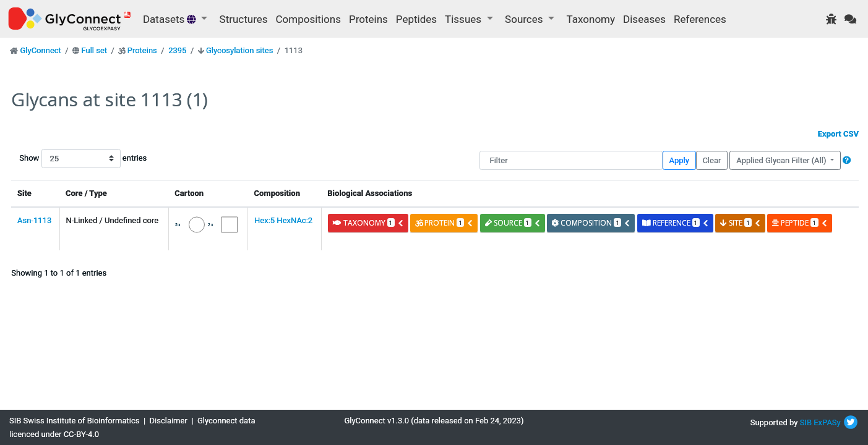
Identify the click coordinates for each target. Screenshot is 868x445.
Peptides (416, 19)
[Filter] (571, 160)
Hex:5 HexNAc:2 (283, 220)
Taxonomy (591, 19)
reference (676, 223)
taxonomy (368, 223)
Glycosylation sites (239, 50)
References (700, 19)
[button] (847, 160)
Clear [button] (711, 160)
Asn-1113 (34, 220)
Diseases (644, 19)
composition (591, 223)
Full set (94, 50)
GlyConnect (40, 50)
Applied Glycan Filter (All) (782, 160)
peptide (800, 223)
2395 (177, 50)
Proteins (368, 19)
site (741, 223)
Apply (679, 160)
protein (444, 223)
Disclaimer (169, 421)
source (513, 223)
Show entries (59, 159)
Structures (244, 19)
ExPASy (827, 422)
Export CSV (838, 134)
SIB (806, 422)
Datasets (171, 19)
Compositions (308, 19)
